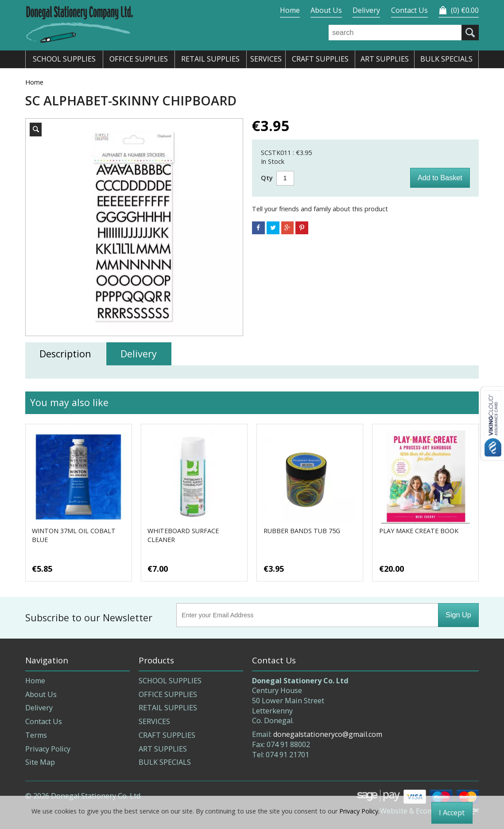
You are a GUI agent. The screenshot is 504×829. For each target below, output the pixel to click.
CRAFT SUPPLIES (167, 735)
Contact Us (409, 10)
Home (290, 10)
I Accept (452, 813)
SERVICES (154, 721)
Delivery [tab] (139, 354)
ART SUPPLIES (163, 749)
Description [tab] (65, 354)
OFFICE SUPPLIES (168, 694)
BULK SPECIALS (165, 762)
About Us (326, 10)
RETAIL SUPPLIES (168, 708)
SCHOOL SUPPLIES (170, 681)
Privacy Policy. (359, 811)
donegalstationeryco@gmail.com (328, 734)
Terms (36, 735)
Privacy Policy (48, 749)
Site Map (40, 762)
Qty (267, 178)
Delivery (366, 10)
